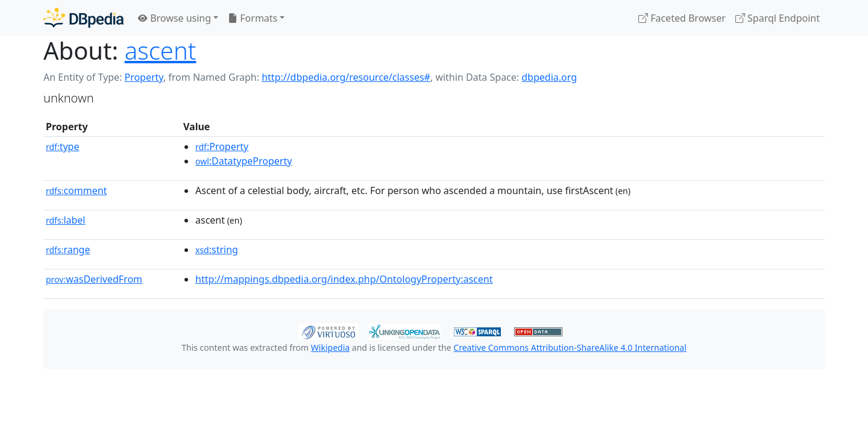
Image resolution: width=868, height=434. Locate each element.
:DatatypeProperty (244, 161)
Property (143, 77)
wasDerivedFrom (94, 279)
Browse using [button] (175, 18)
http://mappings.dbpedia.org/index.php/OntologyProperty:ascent (344, 279)
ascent (161, 50)
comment (76, 190)
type (63, 146)
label (66, 220)
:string (217, 250)
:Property (222, 146)
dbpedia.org (549, 77)
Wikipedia (330, 348)
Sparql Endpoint (778, 18)
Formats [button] (253, 18)
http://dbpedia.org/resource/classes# (346, 77)
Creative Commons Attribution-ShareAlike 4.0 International (570, 348)
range (68, 250)
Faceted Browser (682, 18)
